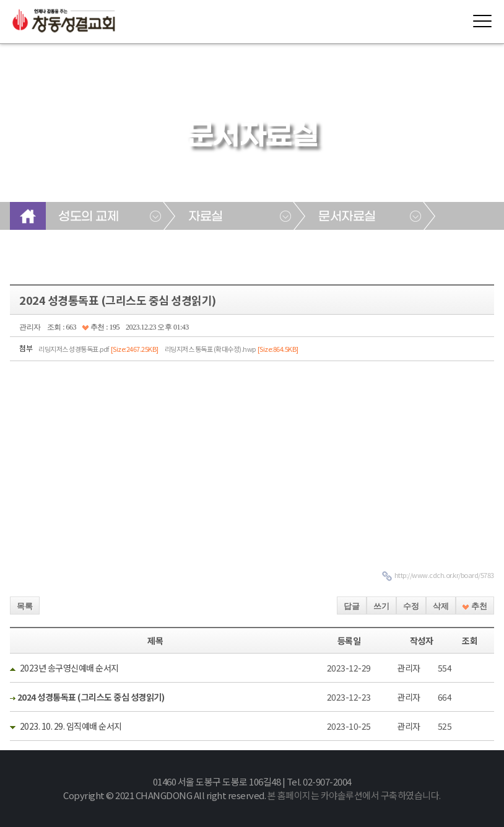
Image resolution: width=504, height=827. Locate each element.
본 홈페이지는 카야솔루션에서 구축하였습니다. (354, 795)
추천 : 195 (101, 327)
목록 (25, 606)
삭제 (441, 606)
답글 (352, 606)
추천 (475, 606)
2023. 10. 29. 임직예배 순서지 (71, 726)
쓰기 (381, 606)
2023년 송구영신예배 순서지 (69, 668)
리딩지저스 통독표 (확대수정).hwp (232, 349)
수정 (411, 606)
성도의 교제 (88, 217)
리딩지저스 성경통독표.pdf (98, 349)
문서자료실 (347, 217)
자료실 (206, 217)
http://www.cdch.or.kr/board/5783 (444, 575)
